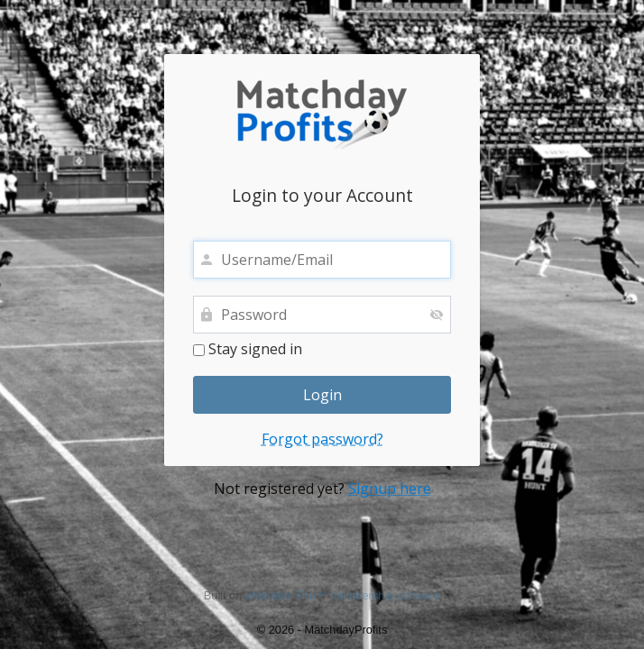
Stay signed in (248, 350)
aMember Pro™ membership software (343, 595)
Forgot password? (322, 439)
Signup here (390, 489)
